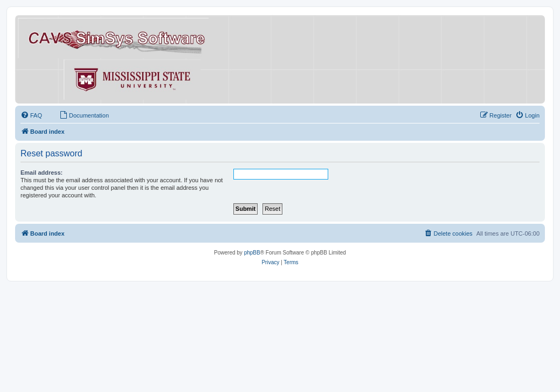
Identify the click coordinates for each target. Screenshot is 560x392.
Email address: (42, 173)
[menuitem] (31, 115)
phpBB (252, 253)
